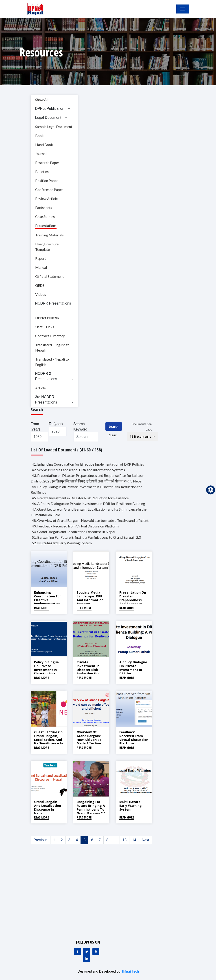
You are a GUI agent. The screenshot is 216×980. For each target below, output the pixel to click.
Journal (41, 154)
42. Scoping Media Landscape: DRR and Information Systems (78, 470)
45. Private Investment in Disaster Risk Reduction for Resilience (80, 498)
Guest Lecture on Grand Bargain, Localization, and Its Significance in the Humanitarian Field (48, 743)
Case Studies (45, 216)
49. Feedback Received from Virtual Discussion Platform (75, 526)
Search (114, 426)
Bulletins (42, 172)
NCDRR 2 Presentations (46, 376)
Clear (113, 435)
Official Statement (49, 276)
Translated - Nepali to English (52, 362)
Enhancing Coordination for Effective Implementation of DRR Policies (47, 600)
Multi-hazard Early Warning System (131, 806)
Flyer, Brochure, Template (47, 247)
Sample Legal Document (54, 127)
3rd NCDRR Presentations (46, 400)
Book (39, 136)
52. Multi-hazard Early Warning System (62, 543)
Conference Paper (49, 189)
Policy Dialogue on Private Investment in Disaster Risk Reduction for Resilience (46, 672)
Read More (41, 608)
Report (41, 258)
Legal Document (48, 118)
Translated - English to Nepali (52, 347)
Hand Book (44, 145)
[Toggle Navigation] (183, 9)
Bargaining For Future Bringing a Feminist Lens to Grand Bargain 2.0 (91, 807)
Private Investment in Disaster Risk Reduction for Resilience (88, 670)
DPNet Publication (50, 109)
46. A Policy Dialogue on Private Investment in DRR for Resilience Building (88, 503)
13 (124, 840)
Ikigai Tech (130, 971)
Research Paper (47, 163)
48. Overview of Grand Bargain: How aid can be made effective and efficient (90, 520)
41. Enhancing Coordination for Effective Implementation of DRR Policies (88, 464)
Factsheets (44, 207)
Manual (41, 267)
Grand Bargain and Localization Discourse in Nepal (48, 807)
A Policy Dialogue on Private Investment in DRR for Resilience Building (133, 672)
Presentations (46, 225)
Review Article (46, 198)
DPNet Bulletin (47, 318)
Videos (41, 294)
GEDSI (40, 285)
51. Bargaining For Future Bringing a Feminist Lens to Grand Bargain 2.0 (86, 537)
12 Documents (141, 436)
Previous (41, 840)
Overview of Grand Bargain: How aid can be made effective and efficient (89, 740)
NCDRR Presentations (53, 303)
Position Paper (47, 181)
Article (40, 388)
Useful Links (45, 327)
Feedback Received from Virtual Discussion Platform (134, 738)
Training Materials (49, 235)
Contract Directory (50, 336)
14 (134, 840)
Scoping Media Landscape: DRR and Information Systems (90, 598)
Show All (42, 100)
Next (145, 840)
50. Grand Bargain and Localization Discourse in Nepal (73, 532)
